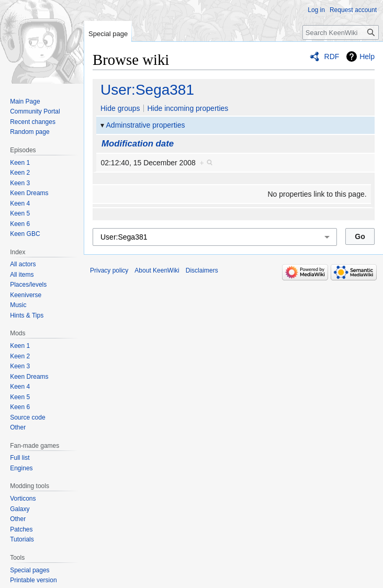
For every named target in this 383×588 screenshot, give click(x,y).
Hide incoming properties (188, 108)
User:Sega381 (147, 90)
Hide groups (120, 108)
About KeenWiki (157, 270)
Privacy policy (109, 270)
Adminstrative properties (146, 125)
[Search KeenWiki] (341, 32)
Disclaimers (202, 270)
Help (367, 56)
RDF (332, 56)
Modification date (138, 144)
